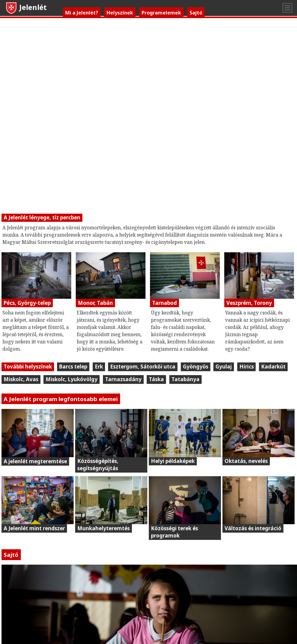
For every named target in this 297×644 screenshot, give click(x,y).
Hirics (247, 367)
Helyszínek (120, 13)
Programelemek (161, 13)
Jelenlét (26, 7)
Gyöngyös (196, 367)
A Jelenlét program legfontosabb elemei (61, 399)
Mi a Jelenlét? (82, 13)
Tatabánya (185, 379)
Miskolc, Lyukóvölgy (72, 379)
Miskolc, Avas (21, 379)
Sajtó (196, 13)
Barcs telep (73, 367)
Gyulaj (224, 367)
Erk (99, 367)
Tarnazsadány (123, 379)
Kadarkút (273, 367)
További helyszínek (28, 367)
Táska (156, 379)
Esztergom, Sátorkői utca (143, 367)
